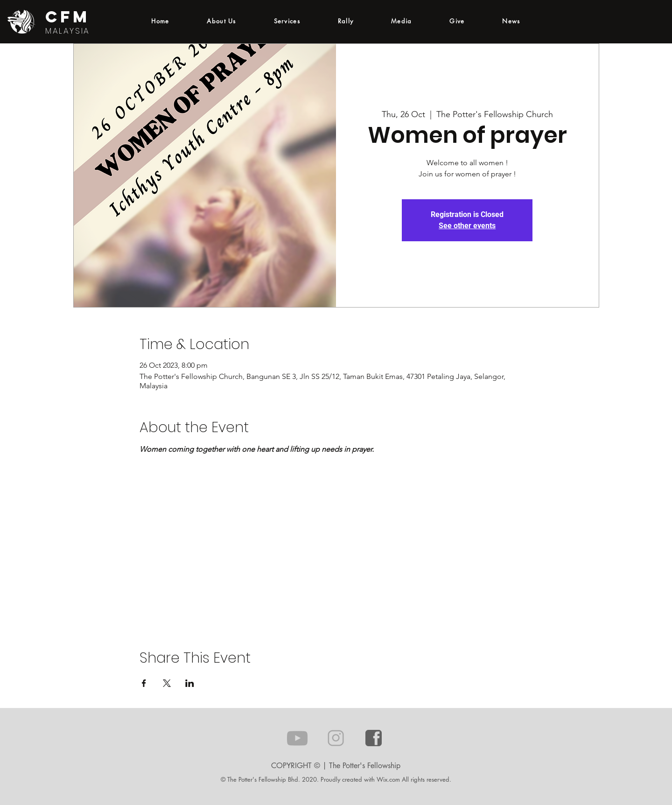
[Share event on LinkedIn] (190, 683)
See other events (467, 226)
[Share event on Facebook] (144, 683)
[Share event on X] (167, 683)
